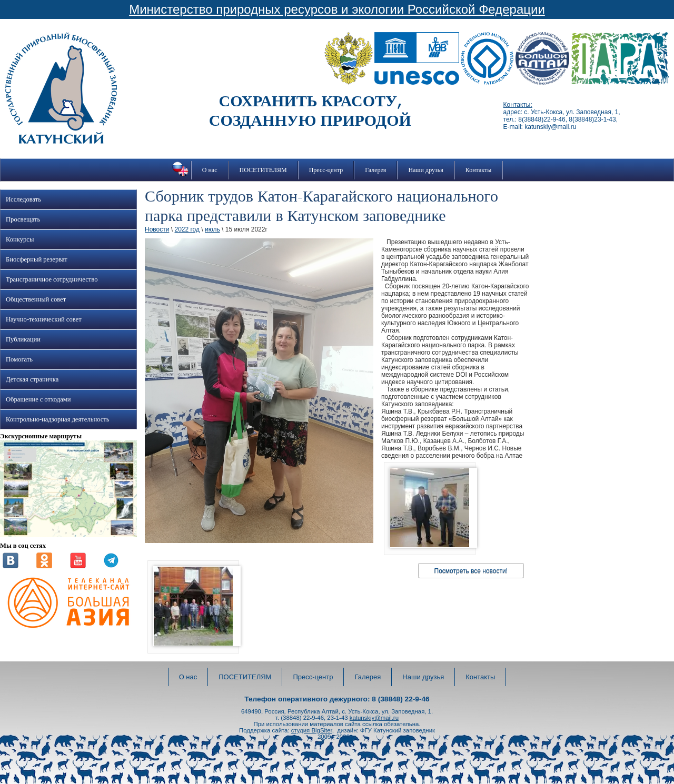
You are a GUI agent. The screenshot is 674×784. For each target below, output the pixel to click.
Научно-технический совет (44, 319)
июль (212, 229)
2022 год (187, 229)
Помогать (19, 359)
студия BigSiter (312, 730)
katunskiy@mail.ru (374, 718)
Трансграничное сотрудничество (52, 279)
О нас (210, 170)
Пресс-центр (326, 170)
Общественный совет (36, 299)
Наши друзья (425, 170)
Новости (157, 229)
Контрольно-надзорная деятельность (58, 419)
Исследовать (23, 199)
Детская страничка (32, 379)
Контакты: (518, 105)
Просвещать (23, 219)
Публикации (23, 339)
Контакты (479, 170)
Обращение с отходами (38, 399)
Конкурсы (20, 239)
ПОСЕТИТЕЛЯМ (263, 170)
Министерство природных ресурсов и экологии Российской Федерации (337, 9)
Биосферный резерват (37, 259)
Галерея (375, 170)
